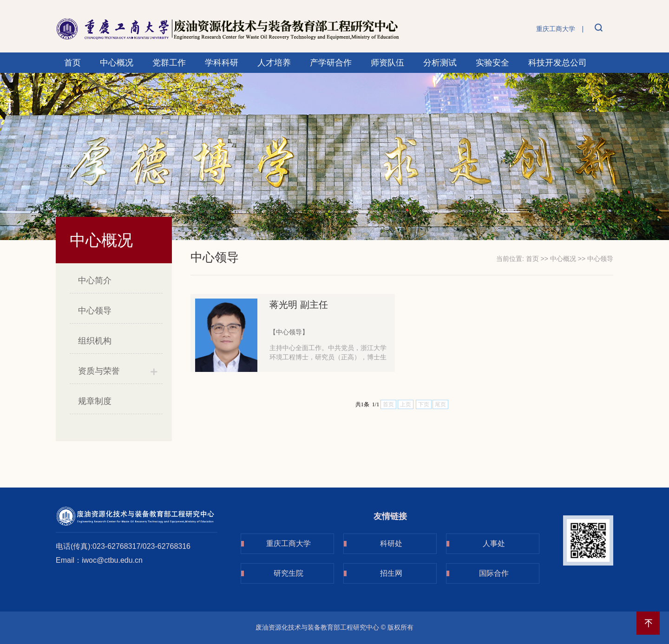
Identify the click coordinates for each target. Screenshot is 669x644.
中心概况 (117, 63)
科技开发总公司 (557, 63)
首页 (72, 63)
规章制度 (95, 401)
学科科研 (222, 63)
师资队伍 (387, 63)
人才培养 (274, 63)
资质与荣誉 (99, 371)
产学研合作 (331, 63)
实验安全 (492, 63)
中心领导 (95, 311)
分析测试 (440, 63)
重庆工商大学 (556, 29)
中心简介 (95, 280)
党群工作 (169, 63)
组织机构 (95, 341)
